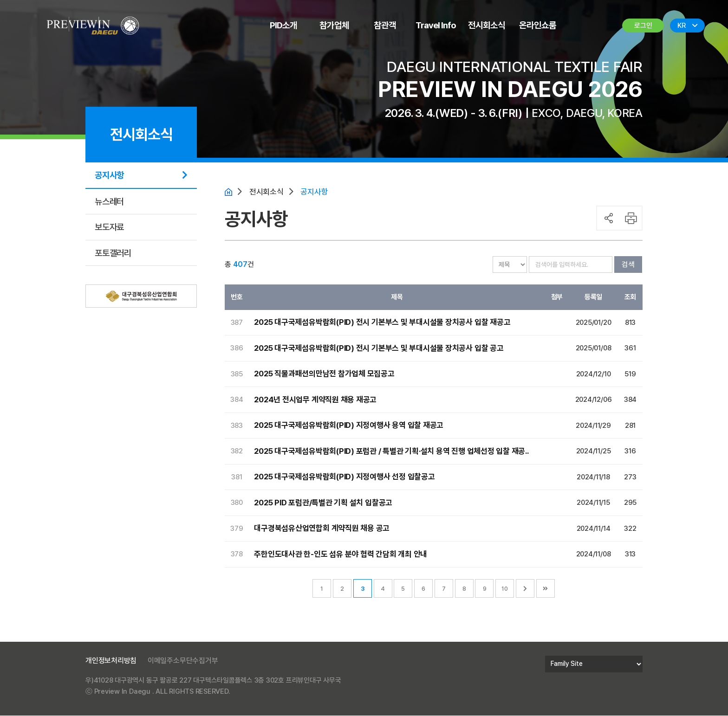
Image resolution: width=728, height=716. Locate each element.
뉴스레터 (109, 201)
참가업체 (334, 25)
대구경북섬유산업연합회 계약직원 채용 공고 (322, 529)
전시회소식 (487, 25)
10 (505, 589)
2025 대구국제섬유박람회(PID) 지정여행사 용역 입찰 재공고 (349, 426)
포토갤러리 (113, 253)
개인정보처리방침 (111, 661)
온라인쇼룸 (538, 25)
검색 (628, 265)
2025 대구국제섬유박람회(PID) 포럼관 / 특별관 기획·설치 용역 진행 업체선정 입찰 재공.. (392, 452)
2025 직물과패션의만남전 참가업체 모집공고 (324, 374)
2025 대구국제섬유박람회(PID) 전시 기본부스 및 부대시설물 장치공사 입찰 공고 (379, 348)
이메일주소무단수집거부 (183, 661)
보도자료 (109, 227)
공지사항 (109, 175)
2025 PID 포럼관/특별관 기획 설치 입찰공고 (323, 503)
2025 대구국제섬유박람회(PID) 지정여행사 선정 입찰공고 (345, 477)
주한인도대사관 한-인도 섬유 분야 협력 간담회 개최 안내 (341, 555)
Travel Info (436, 25)
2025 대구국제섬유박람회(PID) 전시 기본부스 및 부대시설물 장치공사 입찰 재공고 (383, 323)
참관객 (385, 25)
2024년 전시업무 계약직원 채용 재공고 (315, 400)
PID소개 (283, 25)
